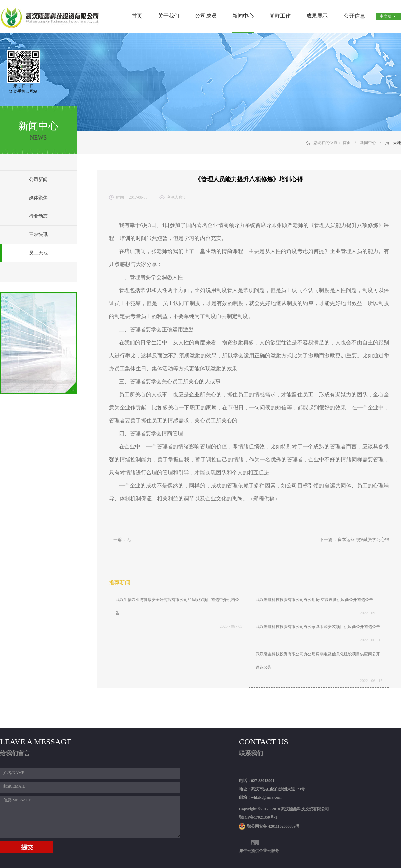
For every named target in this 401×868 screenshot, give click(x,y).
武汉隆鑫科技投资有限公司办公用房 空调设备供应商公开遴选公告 (314, 600)
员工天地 (393, 143)
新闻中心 (368, 143)
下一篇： (355, 540)
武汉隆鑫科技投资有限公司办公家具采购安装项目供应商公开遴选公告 (318, 627)
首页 (137, 16)
